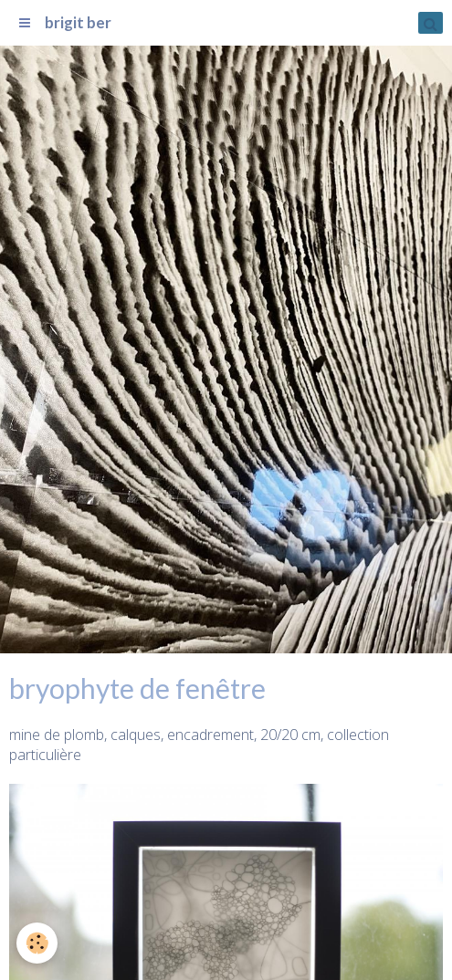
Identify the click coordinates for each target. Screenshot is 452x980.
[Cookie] (37, 943)
